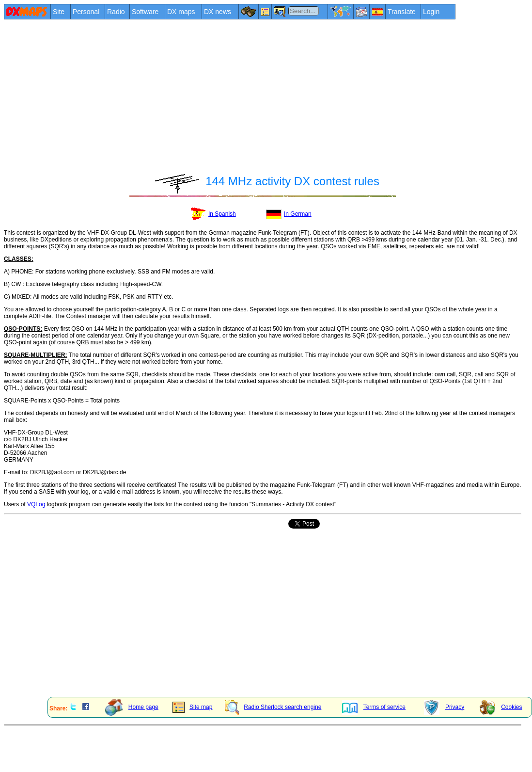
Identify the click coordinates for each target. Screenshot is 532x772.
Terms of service (374, 707)
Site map (192, 707)
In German (289, 214)
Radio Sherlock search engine (273, 707)
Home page (132, 707)
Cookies (501, 707)
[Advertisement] (184, 93)
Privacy (444, 707)
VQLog (36, 504)
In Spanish (212, 214)
